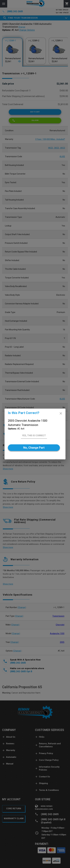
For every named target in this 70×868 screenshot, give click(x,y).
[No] (34, 448)
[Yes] (34, 436)
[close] (61, 413)
